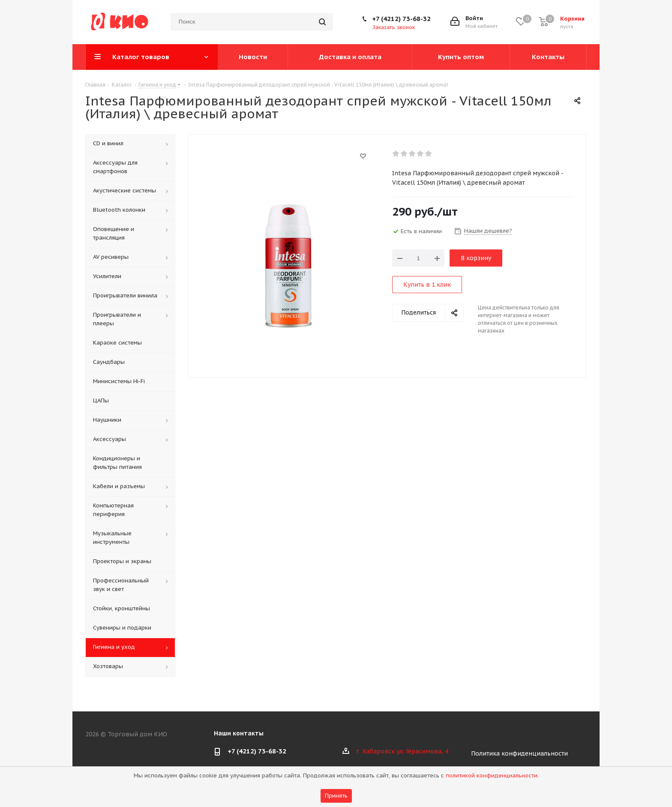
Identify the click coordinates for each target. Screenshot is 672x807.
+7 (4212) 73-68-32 (401, 19)
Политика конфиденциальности (519, 753)
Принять (336, 796)
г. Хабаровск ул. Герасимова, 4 (402, 751)
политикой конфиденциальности (492, 775)
